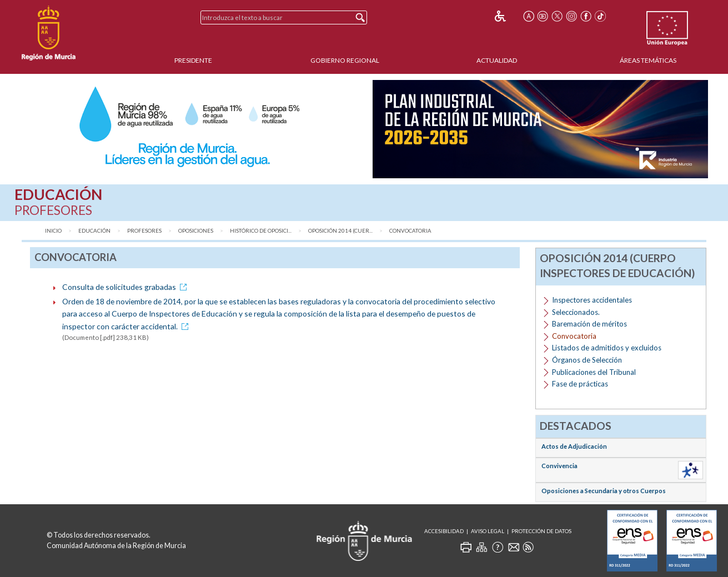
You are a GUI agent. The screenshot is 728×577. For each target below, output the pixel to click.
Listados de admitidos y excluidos (607, 348)
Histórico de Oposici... (261, 231)
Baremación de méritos (589, 324)
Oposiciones (196, 231)
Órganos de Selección (587, 360)
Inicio (53, 231)
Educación (94, 231)
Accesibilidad (444, 531)
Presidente (193, 60)
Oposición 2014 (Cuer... (340, 231)
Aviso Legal (488, 531)
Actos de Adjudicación (574, 446)
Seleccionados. (576, 312)
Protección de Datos (541, 531)
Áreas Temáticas (648, 60)
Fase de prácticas (580, 384)
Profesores (144, 231)
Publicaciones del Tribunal (594, 372)
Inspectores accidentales (592, 300)
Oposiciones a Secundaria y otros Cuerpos (604, 491)
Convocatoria (410, 231)
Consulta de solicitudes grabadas (126, 287)
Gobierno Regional (345, 60)
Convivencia (559, 466)
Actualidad (497, 60)
